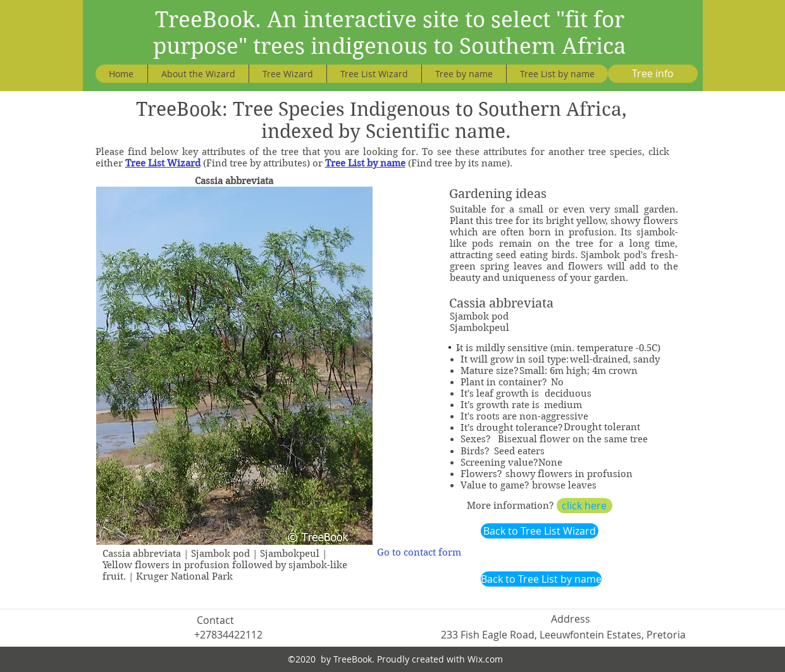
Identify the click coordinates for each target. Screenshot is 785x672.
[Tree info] (653, 74)
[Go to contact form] (419, 553)
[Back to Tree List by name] (541, 579)
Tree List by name (365, 163)
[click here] (584, 506)
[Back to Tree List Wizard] (540, 531)
